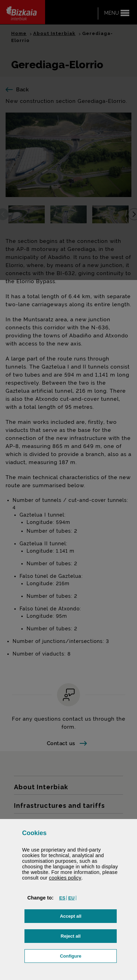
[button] (62, 898)
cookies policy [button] (65, 878)
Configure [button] (88, 955)
